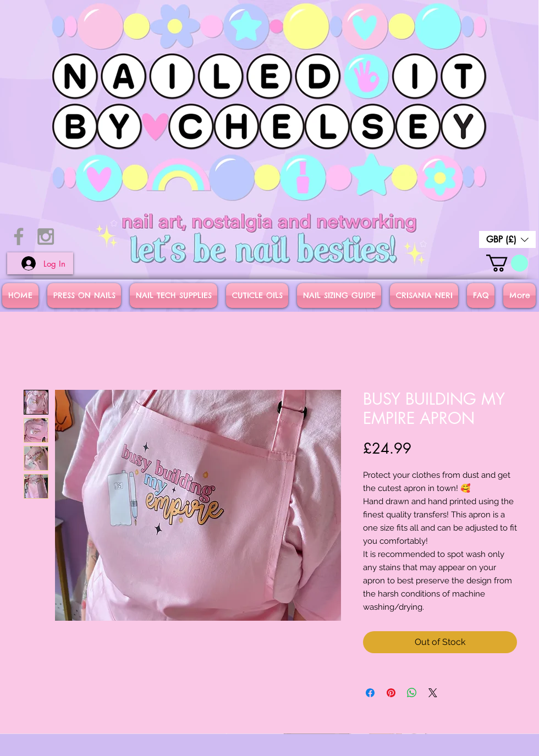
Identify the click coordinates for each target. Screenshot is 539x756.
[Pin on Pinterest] (391, 693)
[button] (507, 239)
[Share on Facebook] (370, 693)
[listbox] (507, 239)
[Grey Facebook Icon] (19, 236)
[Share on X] (433, 693)
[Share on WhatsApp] (412, 693)
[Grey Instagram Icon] (46, 236)
